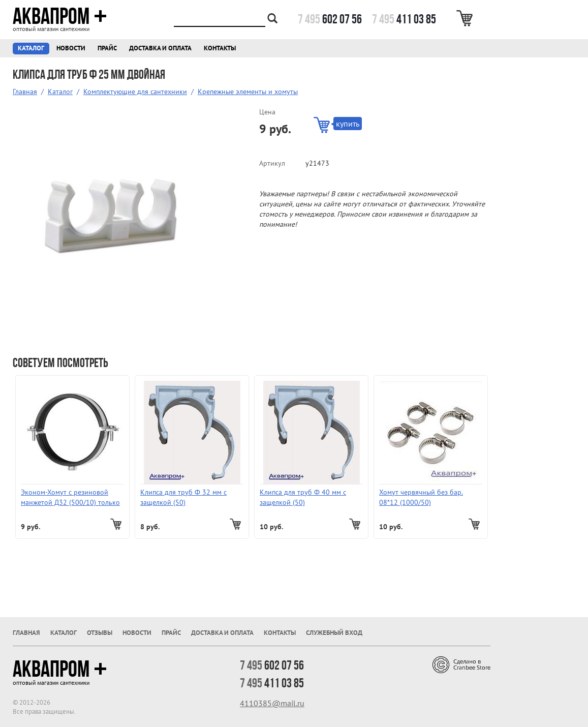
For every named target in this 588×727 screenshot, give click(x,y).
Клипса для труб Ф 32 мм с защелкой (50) (183, 497)
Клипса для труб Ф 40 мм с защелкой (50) (303, 497)
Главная (25, 92)
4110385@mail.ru (272, 703)
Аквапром (60, 16)
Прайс (107, 48)
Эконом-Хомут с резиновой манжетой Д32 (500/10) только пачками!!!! (70, 497)
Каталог (31, 48)
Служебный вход (334, 633)
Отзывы (100, 633)
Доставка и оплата (160, 48)
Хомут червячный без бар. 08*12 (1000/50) (421, 497)
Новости (71, 48)
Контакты (220, 48)
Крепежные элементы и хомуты (248, 92)
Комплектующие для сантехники (135, 92)
